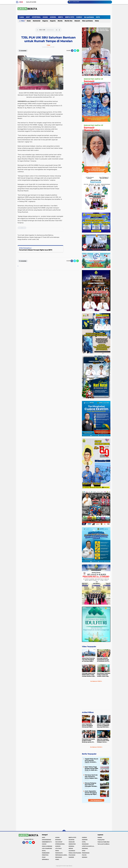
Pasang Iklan (101, 840)
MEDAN (71, 848)
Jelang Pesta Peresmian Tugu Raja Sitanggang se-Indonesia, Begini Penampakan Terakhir (88, 660)
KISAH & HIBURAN (47, 846)
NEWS (57, 851)
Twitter (31, 843)
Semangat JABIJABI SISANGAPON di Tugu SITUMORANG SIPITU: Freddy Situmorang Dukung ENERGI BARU (103, 660)
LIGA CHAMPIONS (47, 848)
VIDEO (57, 859)
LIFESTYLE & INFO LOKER (89, 846)
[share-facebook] (72, 51)
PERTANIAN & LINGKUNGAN (62, 855)
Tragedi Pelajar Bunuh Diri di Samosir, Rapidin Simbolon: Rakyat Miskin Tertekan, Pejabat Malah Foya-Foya (91, 760)
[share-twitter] (75, 51)
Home (21, 2)
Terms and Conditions (103, 844)
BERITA (61, 17)
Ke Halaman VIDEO (96, 681)
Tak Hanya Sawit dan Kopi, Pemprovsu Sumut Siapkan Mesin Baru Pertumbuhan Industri (91, 777)
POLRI (44, 857)
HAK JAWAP (59, 842)
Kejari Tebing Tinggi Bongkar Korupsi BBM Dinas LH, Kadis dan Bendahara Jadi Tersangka (91, 769)
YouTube (35, 843)
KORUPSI (58, 846)
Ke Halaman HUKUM (96, 747)
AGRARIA (53, 17)
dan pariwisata (89, 17)
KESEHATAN (72, 844)
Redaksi (100, 837)
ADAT (28, 17)
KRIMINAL (71, 846)
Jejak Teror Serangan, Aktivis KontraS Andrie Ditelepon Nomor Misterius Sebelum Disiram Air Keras (103, 741)
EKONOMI (58, 840)
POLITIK (84, 855)
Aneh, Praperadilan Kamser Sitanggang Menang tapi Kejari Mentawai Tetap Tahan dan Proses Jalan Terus (88, 726)
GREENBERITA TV (47, 842)
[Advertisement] (96, 697)
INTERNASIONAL (60, 844)
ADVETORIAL (36, 17)
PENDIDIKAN (86, 853)
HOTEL (84, 842)
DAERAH (79, 17)
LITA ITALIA (58, 848)
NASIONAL (85, 848)
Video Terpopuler (89, 647)
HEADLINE (72, 842)
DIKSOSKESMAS (46, 840)
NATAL (44, 851)
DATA (98, 17)
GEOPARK (85, 840)
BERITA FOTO (70, 17)
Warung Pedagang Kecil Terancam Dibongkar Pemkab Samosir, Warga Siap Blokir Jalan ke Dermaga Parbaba (91, 785)
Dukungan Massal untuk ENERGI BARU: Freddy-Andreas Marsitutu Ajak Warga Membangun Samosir (89, 675)
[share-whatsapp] (78, 51)
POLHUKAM (72, 855)
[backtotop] (64, 831)
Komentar (23, 51)
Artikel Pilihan (88, 712)
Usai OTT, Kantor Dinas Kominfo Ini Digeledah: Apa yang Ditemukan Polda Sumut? (103, 726)
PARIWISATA (59, 853)
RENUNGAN (59, 857)
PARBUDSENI (46, 853)
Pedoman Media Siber (104, 842)
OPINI (84, 851)
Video (23, 21)
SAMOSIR (71, 857)
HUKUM (44, 844)
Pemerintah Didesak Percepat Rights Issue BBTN (36, 250)
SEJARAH (85, 857)
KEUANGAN (85, 844)
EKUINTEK (71, 840)
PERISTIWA (45, 855)
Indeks (22, 17)
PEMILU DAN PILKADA (75, 853)
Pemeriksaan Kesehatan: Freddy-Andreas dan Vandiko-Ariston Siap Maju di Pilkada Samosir (104, 675)
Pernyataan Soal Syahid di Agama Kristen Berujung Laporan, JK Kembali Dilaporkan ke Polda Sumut (88, 741)
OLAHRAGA (72, 851)
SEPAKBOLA (45, 859)
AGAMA (45, 17)
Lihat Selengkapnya (96, 800)
